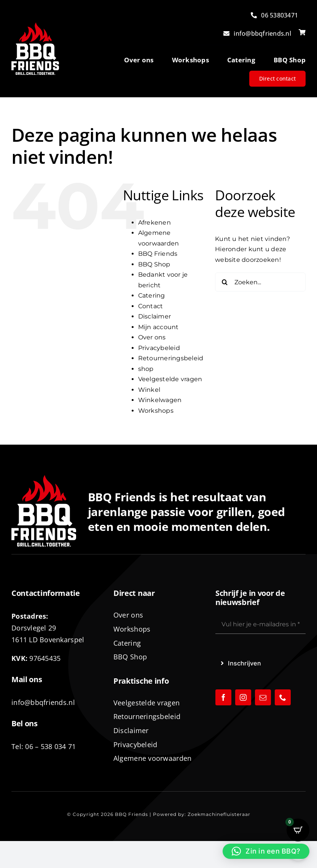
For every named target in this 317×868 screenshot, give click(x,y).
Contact (151, 306)
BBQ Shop (154, 264)
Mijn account (158, 327)
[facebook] (223, 697)
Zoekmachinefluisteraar (219, 814)
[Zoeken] (225, 282)
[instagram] (243, 697)
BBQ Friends (158, 254)
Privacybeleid (159, 348)
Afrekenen (155, 223)
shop (146, 369)
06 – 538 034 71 (50, 746)
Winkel (149, 390)
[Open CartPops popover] (298, 830)
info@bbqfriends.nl (43, 702)
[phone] (283, 697)
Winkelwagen (160, 400)
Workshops (156, 411)
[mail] (263, 697)
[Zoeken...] (260, 282)
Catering (152, 295)
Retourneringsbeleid (171, 358)
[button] (266, 851)
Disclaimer (155, 316)
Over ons (152, 337)
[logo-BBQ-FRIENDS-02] (35, 25)
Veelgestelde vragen (170, 379)
